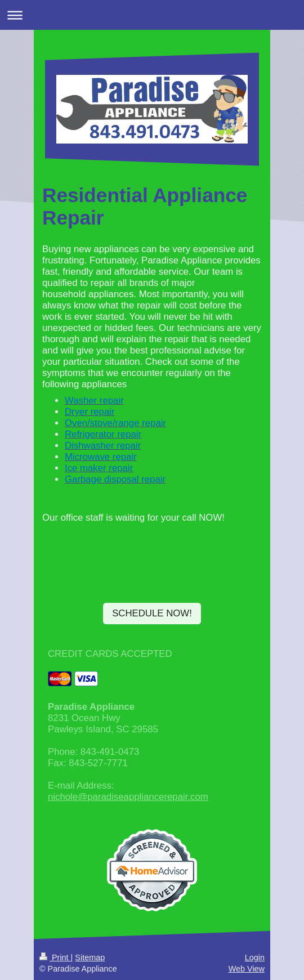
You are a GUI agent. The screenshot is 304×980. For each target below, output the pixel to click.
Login (255, 957)
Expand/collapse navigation (152, 15)
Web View (247, 969)
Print (55, 957)
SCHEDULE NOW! (152, 613)
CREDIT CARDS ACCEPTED (110, 654)
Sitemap (90, 957)
